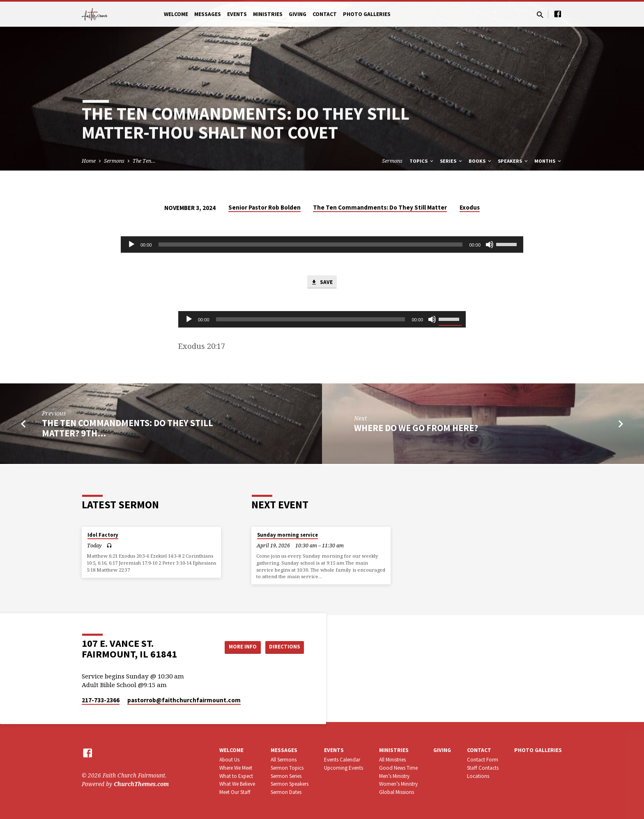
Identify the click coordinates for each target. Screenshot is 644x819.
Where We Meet (236, 768)
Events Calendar (342, 760)
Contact (325, 14)
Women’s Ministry (398, 784)
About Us (229, 760)
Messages (208, 14)
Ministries (268, 14)
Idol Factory (103, 535)
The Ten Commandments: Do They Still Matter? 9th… (128, 429)
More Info (237, 647)
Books (481, 161)
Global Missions (397, 792)
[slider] (311, 245)
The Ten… (144, 161)
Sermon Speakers (290, 784)
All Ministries (392, 760)
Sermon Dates (286, 792)
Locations (478, 776)
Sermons (114, 161)
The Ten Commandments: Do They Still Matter (380, 207)
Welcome (176, 14)
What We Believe (237, 784)
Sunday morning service (287, 535)
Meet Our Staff (235, 792)
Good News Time (398, 768)
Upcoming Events (344, 768)
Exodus (470, 207)
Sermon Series (286, 776)
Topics (422, 161)
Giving (298, 14)
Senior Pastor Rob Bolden (264, 207)
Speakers (513, 161)
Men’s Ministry (394, 776)
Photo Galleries (367, 14)
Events (237, 14)
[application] (322, 245)
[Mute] (490, 245)
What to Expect (236, 776)
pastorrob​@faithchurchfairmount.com (184, 700)
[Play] (131, 245)
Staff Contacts (483, 768)
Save (322, 283)
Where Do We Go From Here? (416, 429)
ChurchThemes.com (141, 784)
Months (548, 161)
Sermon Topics (287, 768)
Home (89, 161)
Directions (283, 647)
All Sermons (284, 760)
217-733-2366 (101, 700)
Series (452, 161)
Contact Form (483, 760)
